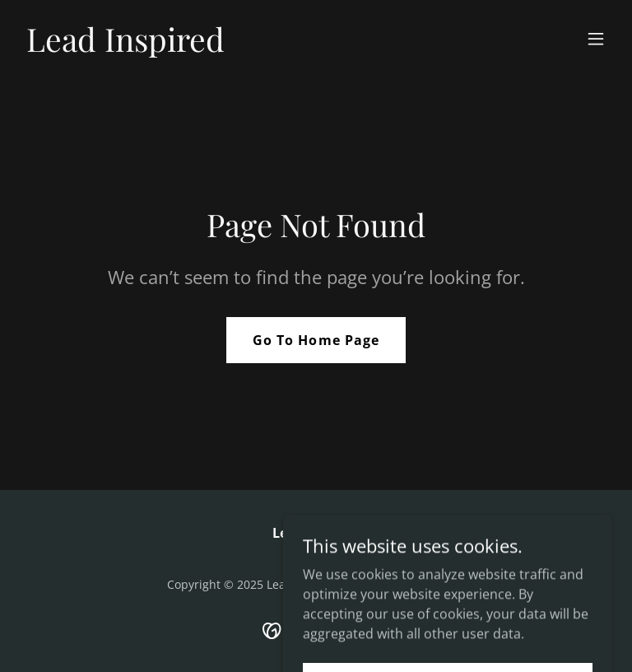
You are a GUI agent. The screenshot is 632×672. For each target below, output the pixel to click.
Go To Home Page (316, 340)
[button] (596, 39)
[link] (125, 47)
